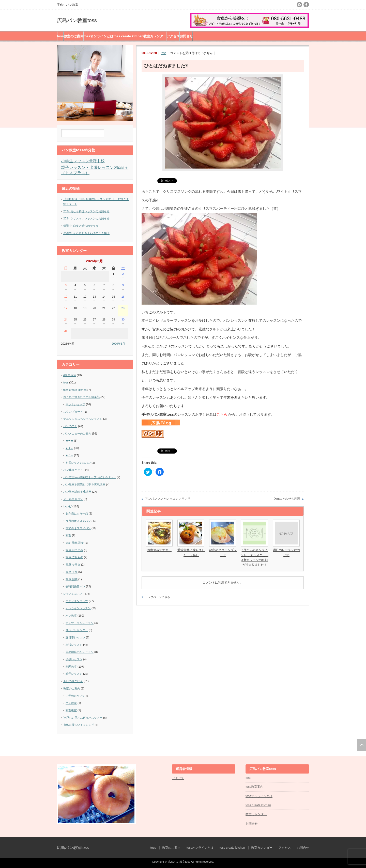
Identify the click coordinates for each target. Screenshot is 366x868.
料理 (68, 535)
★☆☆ (69, 455)
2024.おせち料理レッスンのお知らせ (86, 211)
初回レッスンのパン (78, 463)
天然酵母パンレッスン (80, 652)
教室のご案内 (74, 36)
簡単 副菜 (72, 579)
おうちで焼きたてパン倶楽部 (81, 397)
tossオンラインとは (99, 36)
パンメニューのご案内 (77, 433)
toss (60, 36)
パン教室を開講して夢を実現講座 (84, 485)
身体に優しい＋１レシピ (79, 725)
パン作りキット (73, 470)
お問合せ (186, 36)
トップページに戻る (157, 597)
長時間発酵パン (75, 586)
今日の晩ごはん (73, 681)
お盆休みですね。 (159, 550)
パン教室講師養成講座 (77, 492)
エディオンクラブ (77, 601)
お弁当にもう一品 (77, 513)
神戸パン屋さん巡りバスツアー (83, 718)
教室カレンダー (155, 36)
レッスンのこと (73, 594)
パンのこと (70, 426)
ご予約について (75, 696)
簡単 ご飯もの (74, 557)
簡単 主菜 (72, 572)
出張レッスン (74, 645)
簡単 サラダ (73, 565)
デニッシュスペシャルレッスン (83, 419)
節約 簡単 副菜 (75, 543)
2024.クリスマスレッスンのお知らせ (86, 218)
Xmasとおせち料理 (287, 499)
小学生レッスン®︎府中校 (83, 161)
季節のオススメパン (78, 528)
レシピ (67, 506)
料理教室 (71, 667)
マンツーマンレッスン (80, 623)
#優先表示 (70, 375)
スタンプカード (73, 412)
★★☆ (69, 448)
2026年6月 (118, 344)
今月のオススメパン (78, 521)
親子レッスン (74, 674)
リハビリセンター (77, 630)
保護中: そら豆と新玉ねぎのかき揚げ (86, 233)
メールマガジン (73, 499)
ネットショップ (75, 404)
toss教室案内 (254, 787)
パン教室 (71, 616)
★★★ (69, 441)
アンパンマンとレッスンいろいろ (168, 499)
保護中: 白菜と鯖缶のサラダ (81, 226)
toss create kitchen (128, 36)
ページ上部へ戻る (362, 745)
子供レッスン (74, 659)
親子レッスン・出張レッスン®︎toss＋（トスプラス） (95, 170)
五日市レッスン (75, 637)
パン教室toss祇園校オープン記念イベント (90, 477)
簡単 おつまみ (74, 550)
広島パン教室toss (77, 20)
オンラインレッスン (78, 608)
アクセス (173, 36)
